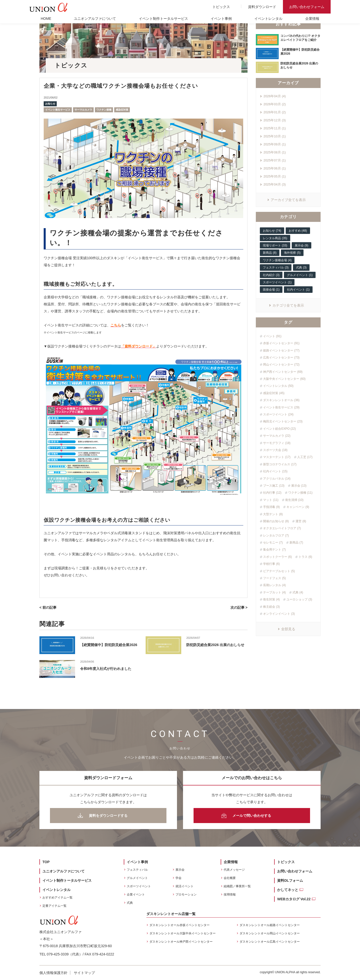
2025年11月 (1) (275, 128)
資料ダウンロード (262, 7)
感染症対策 (122, 110)
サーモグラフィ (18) (277, 443)
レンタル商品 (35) (275, 238)
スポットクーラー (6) (277, 557)
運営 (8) (301, 521)
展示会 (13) (299, 486)
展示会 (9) (302, 245)
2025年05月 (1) (275, 176)
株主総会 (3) (271, 607)
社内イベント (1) (298, 290)
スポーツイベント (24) (278, 414)
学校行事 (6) (271, 564)
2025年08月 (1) (275, 152)
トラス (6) (305, 557)
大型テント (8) (273, 514)
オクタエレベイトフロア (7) (282, 528)
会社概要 (230, 878)
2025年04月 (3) (275, 184)
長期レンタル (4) (274, 585)
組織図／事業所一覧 (237, 886)
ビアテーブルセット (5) (279, 571)
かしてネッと (288, 890)
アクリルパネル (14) (277, 479)
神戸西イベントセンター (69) (283, 372)
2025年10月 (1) (275, 136)
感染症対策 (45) (274, 393)
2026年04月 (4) (275, 96)
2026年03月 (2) (275, 104)
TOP (46, 862)
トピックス (221, 7)
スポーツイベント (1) (277, 282)
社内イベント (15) (275, 471)
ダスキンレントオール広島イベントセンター (270, 942)
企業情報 (312, 19)
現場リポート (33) (275, 245)
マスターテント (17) (277, 457)
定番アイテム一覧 (54, 906)
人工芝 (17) (305, 457)
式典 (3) (301, 268)
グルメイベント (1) (300, 275)
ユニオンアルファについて (95, 19)
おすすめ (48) (298, 231)
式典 (130, 903)
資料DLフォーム (290, 880)
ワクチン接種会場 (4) (277, 260)
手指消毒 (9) (271, 507)
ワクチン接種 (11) (300, 493)
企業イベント (136, 895)
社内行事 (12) (272, 493)
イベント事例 (221, 19)
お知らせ (50, 104)
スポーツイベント (139, 886)
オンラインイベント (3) (279, 614)
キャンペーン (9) (298, 507)
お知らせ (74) (272, 231)
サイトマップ (84, 973)
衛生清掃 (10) (294, 500)
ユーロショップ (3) (299, 599)
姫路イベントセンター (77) (281, 350)
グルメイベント (137, 878)
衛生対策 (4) (271, 599)
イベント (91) (272, 336)
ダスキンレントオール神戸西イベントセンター (181, 942)
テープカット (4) (274, 592)
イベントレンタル (268, 19)
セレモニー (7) (273, 543)
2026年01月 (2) (275, 112)
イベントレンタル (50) (278, 386)
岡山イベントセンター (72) (281, 365)
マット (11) (271, 500)
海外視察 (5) (292, 253)
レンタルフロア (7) (276, 536)
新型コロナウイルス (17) (280, 464)
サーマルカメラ (83, 110)
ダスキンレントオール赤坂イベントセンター (179, 925)
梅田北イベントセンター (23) (283, 421)
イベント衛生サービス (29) (281, 407)
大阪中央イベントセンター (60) (284, 379)
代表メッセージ (234, 870)
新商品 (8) (270, 253)
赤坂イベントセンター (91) (281, 343)
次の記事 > (239, 607)
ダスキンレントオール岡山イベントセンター (270, 933)
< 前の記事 (48, 607)
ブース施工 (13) (274, 486)
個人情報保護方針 (53, 973)
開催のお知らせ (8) (276, 521)
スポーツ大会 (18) (275, 450)
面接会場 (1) (271, 290)
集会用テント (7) (274, 550)
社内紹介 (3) (271, 275)
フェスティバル (137, 870)
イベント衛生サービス (58, 110)
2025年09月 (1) (275, 144)
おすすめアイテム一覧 (57, 898)
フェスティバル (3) (276, 268)
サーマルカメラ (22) (277, 436)
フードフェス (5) (274, 578)
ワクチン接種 (104, 110)
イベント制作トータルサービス (163, 19)
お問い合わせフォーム (307, 7)
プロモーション (186, 895)
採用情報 (230, 895)
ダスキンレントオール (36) (281, 400)
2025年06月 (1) (275, 168)
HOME (46, 19)
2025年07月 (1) (275, 160)
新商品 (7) (296, 543)
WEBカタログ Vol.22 (294, 899)
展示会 (180, 870)
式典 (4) (298, 592)
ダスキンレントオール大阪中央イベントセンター (183, 933)
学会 (178, 878)
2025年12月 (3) (275, 120)
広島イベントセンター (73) (281, 358)
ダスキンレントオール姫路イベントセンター (270, 925)
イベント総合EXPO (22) (279, 429)
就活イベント (185, 886)
